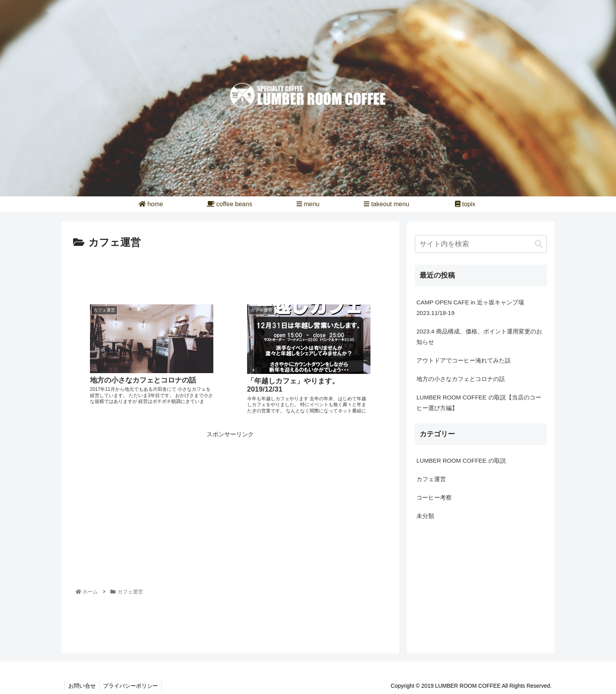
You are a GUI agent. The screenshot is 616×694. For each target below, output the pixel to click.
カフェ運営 (431, 479)
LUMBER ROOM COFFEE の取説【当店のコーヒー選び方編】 (479, 403)
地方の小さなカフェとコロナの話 (461, 379)
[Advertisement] (230, 273)
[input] (481, 244)
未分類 (425, 516)
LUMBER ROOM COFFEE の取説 (461, 461)
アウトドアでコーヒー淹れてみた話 (464, 360)
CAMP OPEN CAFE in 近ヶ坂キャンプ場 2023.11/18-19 (473, 308)
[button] (539, 244)
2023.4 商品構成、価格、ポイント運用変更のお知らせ (479, 337)
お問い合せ (82, 686)
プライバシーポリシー (132, 686)
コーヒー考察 (434, 497)
